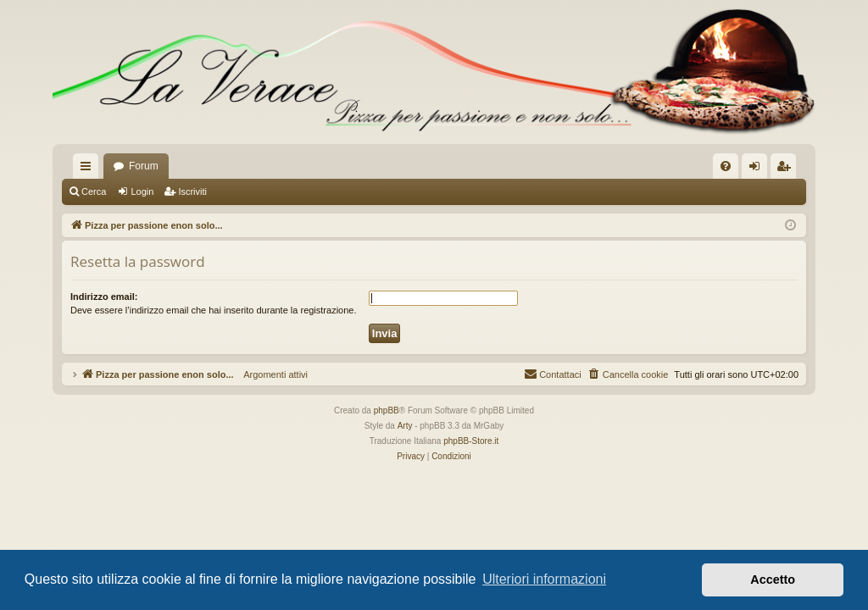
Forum (144, 166)
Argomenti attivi (271, 374)
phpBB (387, 410)
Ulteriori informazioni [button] (544, 579)
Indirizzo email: (104, 297)
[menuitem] (726, 166)
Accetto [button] (773, 579)
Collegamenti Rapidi (89, 169)
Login (142, 191)
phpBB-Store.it (471, 441)
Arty (405, 426)
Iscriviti (192, 191)
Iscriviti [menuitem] (787, 169)
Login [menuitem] (758, 169)
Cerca (94, 191)
